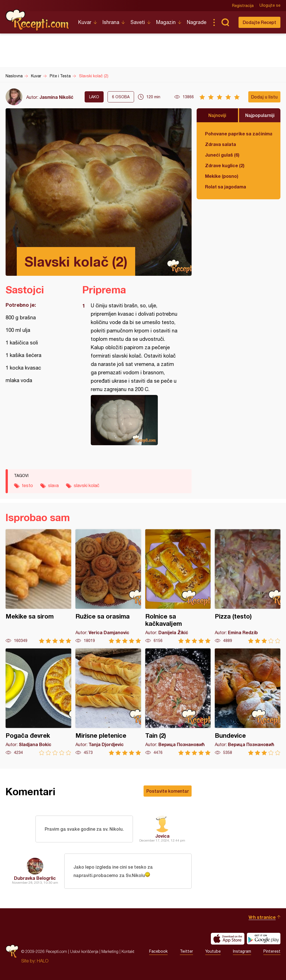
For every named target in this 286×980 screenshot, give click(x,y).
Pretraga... (225, 22)
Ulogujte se (270, 6)
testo (27, 485)
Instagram (242, 952)
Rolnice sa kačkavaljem (178, 586)
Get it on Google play (264, 939)
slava (53, 485)
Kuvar (85, 22)
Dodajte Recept (259, 22)
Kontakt (128, 951)
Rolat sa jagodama (226, 187)
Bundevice (248, 702)
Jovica (162, 836)
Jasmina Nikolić (56, 97)
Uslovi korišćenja (84, 951)
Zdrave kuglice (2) (225, 165)
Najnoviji (217, 115)
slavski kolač (87, 485)
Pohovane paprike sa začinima (239, 134)
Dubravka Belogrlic (35, 878)
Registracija (243, 6)
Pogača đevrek (38, 702)
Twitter (186, 952)
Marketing (110, 951)
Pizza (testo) (248, 586)
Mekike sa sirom (38, 586)
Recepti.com (38, 20)
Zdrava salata (221, 144)
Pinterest (272, 952)
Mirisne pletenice (108, 702)
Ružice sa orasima (108, 586)
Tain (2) (178, 702)
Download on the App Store (228, 939)
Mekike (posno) (222, 176)
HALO (43, 961)
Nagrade (197, 22)
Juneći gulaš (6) (222, 155)
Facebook (158, 952)
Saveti (138, 22)
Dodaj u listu (264, 97)
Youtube (213, 952)
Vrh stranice (262, 917)
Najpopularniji (260, 115)
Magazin (166, 22)
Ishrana (111, 22)
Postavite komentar (168, 791)
